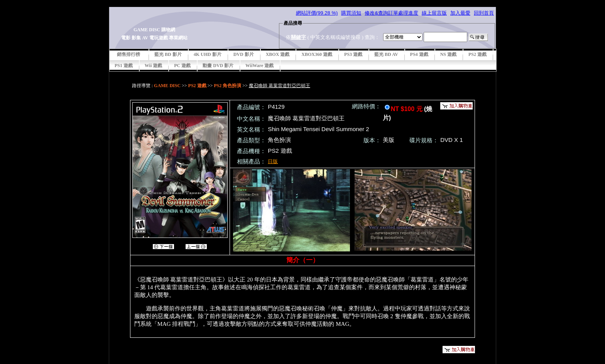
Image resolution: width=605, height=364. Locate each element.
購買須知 (351, 13)
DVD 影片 (244, 54)
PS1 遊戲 (124, 66)
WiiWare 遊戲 (259, 66)
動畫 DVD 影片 (218, 66)
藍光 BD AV (386, 54)
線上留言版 (434, 13)
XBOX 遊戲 (278, 54)
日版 (273, 161)
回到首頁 (484, 13)
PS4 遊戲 (419, 54)
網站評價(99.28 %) (317, 13)
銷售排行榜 (128, 54)
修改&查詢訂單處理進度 (391, 13)
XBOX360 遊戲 (317, 54)
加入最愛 (460, 13)
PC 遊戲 (182, 66)
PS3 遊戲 (353, 54)
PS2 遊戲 (477, 54)
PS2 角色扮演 (227, 86)
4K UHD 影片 (208, 54)
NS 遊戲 (448, 54)
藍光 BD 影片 (168, 54)
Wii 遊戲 (153, 66)
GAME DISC (167, 86)
